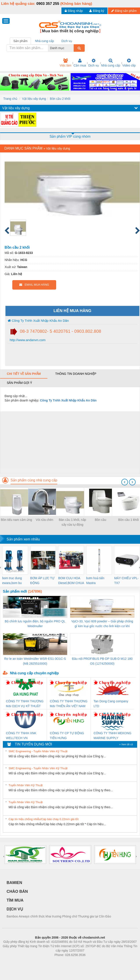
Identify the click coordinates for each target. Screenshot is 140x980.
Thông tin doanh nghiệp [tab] (76, 374)
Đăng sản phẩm (124, 11)
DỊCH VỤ (15, 909)
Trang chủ (10, 99)
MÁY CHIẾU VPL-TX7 (126, 581)
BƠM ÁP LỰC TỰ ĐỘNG (42, 581)
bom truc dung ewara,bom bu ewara (12, 581)
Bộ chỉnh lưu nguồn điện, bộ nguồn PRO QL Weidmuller (35, 624)
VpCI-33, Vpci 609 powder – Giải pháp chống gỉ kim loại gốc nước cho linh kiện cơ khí (102, 624)
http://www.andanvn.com (27, 340)
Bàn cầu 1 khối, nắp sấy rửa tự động (72, 522)
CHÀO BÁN (17, 891)
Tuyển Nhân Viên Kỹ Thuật (26, 785)
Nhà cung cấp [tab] (44, 41)
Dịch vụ (94, 63)
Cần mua (80, 63)
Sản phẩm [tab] (20, 41)
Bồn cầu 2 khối (60, 99)
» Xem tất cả (126, 744)
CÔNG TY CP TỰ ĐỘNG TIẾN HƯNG (67, 736)
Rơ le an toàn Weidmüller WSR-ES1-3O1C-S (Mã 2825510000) (35, 661)
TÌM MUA (15, 900)
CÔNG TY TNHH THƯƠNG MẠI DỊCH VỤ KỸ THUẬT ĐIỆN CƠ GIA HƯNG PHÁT (25, 704)
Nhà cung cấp (111, 63)
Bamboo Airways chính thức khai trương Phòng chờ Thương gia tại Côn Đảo (59, 916)
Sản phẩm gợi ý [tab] (19, 383)
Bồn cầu (101, 520)
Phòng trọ (42, 962)
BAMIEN (14, 883)
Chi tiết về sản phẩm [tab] (24, 374)
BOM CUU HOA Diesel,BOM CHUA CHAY (71, 581)
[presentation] (125, 482)
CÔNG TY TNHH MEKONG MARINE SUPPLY (113, 736)
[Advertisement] (69, 442)
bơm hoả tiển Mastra (95, 581)
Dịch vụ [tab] (67, 41)
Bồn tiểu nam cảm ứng (16, 520)
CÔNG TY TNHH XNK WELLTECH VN (21, 736)
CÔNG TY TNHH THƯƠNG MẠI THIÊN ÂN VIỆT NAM (69, 704)
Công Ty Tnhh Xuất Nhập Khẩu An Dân (38, 321)
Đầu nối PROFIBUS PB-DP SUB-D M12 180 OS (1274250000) (102, 661)
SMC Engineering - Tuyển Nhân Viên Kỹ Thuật (38, 751)
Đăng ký (97, 11)
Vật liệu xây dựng (34, 99)
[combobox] (72, 48)
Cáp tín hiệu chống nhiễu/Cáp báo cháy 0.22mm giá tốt (44, 819)
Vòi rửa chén (45, 520)
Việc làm (65, 63)
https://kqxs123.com (91, 962)
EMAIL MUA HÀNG (34, 285)
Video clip (129, 63)
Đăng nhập (74, 11)
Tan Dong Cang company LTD (111, 704)
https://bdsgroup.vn (64, 962)
